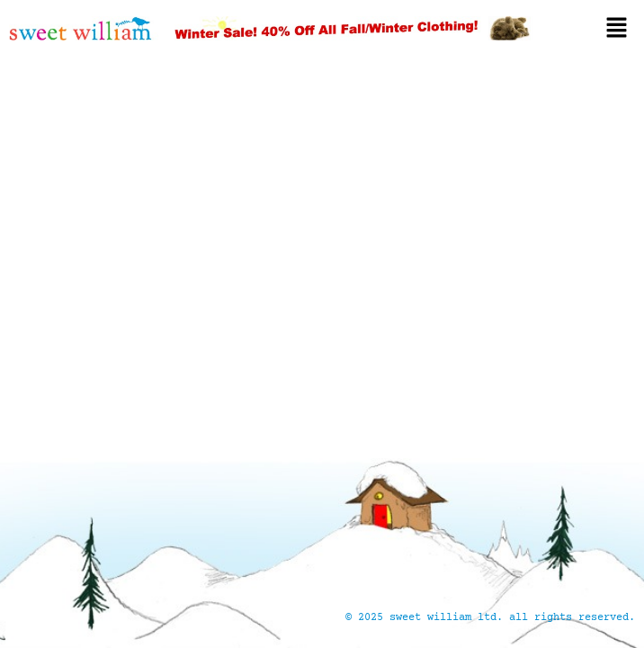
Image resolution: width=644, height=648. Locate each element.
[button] (596, 28)
